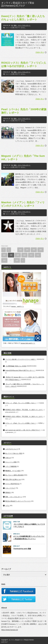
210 (24, 255)
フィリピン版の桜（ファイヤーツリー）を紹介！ (21, 359)
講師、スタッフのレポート (22, 25)
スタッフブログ (10, 488)
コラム (7, 506)
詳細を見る (40, 52)
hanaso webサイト (18, 306)
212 (38, 255)
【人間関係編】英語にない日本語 (16, 366)
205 (34, 250)
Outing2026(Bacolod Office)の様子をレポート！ (20, 370)
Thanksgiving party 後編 (22, 549)
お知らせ (8, 458)
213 (4, 260)
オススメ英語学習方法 (12, 484)
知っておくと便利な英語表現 (14, 475)
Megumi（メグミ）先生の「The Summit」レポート (23, 158)
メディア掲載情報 (11, 466)
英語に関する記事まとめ (13, 479)
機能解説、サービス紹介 (13, 471)
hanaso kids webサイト (28, 343)
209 (18, 255)
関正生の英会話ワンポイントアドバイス (18, 501)
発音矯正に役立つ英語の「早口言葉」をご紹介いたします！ (24, 410)
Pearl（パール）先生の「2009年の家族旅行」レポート (24, 111)
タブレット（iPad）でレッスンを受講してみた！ (21, 403)
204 (27, 250)
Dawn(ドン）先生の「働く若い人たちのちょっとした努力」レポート (23, 18)
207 (4, 255)
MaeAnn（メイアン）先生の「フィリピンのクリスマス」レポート (23, 204)
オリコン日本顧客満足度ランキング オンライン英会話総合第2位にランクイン (29, 538)
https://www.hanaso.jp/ (10, 630)
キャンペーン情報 (11, 462)
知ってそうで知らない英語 (14, 453)
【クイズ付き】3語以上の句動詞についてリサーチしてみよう (29, 525)
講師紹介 (8, 492)
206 (40, 250)
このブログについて (12, 449)
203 (20, 250)
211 (31, 255)
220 (17, 260)
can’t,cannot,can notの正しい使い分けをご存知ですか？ (23, 430)
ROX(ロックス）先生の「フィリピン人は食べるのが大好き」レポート (24, 64)
